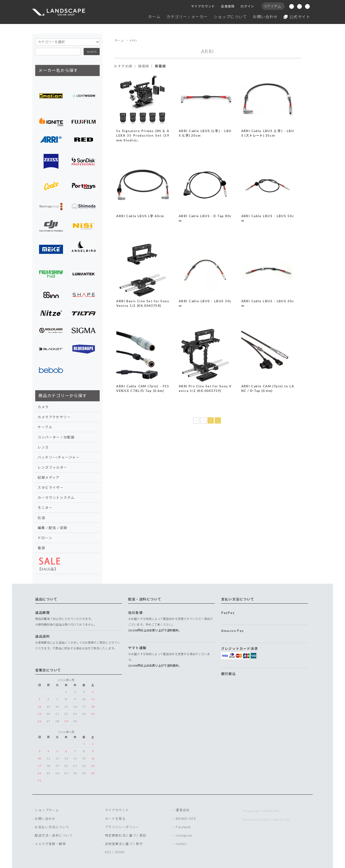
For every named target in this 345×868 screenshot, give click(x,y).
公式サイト (297, 17)
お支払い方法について (52, 827)
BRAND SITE (186, 819)
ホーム (154, 17)
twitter (181, 844)
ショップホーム (47, 810)
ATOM (120, 852)
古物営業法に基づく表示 (124, 844)
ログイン (247, 6)
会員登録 (228, 6)
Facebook (183, 827)
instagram (184, 835)
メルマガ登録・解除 (50, 844)
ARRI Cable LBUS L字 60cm (140, 216)
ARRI (133, 40)
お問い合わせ (265, 17)
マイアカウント (203, 6)
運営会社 (183, 810)
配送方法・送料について (54, 835)
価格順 (144, 66)
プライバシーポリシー (122, 827)
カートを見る (115, 819)
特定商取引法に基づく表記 (126, 835)
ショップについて (230, 17)
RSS (108, 852)
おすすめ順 (123, 66)
